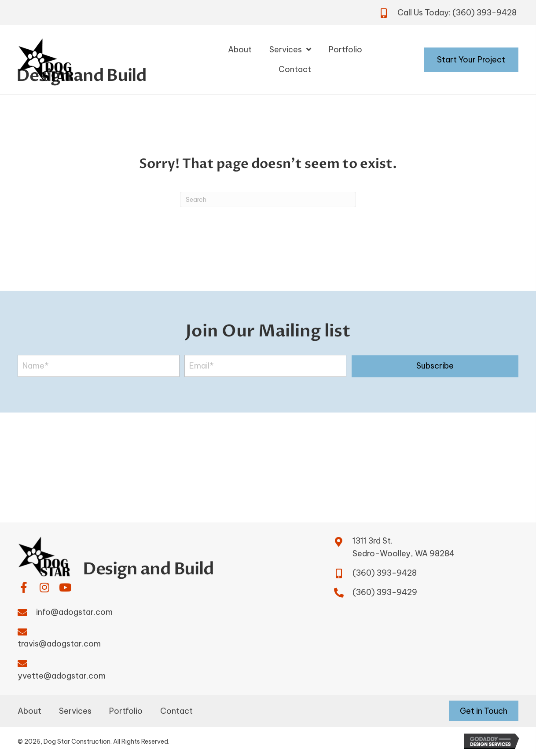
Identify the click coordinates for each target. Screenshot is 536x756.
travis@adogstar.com (59, 644)
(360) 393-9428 (485, 13)
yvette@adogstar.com (62, 676)
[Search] (268, 199)
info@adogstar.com (74, 612)
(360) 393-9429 (385, 592)
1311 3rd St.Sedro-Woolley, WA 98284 (404, 547)
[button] (435, 366)
